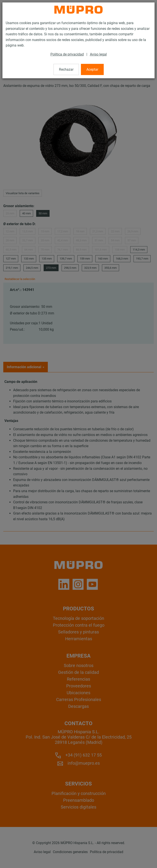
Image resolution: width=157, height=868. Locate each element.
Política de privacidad (67, 54)
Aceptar (92, 69)
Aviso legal (98, 54)
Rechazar (66, 69)
